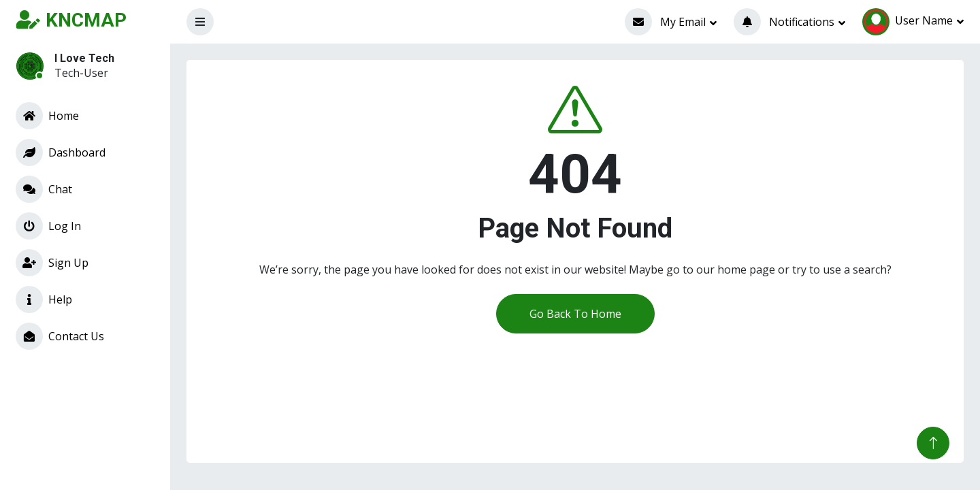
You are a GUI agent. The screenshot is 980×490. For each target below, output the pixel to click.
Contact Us (60, 336)
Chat (44, 189)
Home (47, 116)
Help (44, 299)
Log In (48, 226)
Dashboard (61, 152)
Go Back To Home (575, 314)
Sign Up (52, 263)
